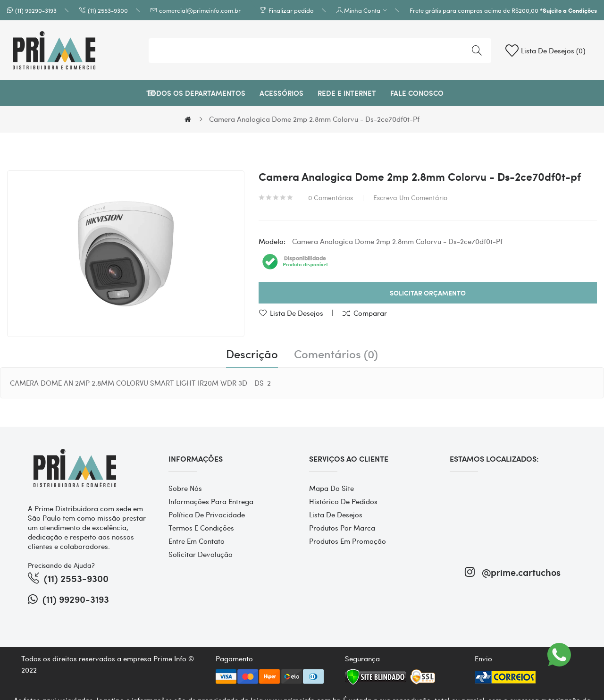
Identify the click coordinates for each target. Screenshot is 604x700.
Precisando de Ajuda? (61, 565)
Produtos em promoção (348, 541)
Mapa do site (331, 488)
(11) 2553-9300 (108, 10)
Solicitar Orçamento (428, 293)
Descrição (252, 354)
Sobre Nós (185, 488)
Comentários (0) (336, 354)
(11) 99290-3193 (36, 10)
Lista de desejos (297, 313)
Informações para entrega (211, 501)
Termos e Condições (201, 528)
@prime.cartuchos (513, 572)
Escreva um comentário (410, 197)
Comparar (370, 313)
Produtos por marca (342, 528)
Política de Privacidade (207, 514)
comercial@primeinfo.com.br (200, 10)
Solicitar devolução (201, 554)
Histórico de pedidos (343, 501)
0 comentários (331, 197)
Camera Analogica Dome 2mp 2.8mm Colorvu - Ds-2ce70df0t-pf (314, 119)
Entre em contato (197, 541)
